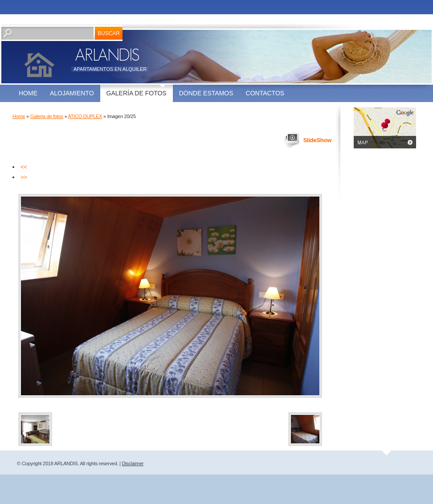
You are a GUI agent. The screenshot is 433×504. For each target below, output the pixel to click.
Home (28, 93)
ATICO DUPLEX (85, 116)
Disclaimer (133, 463)
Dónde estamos (206, 93)
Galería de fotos (137, 93)
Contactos (265, 93)
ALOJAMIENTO (72, 93)
